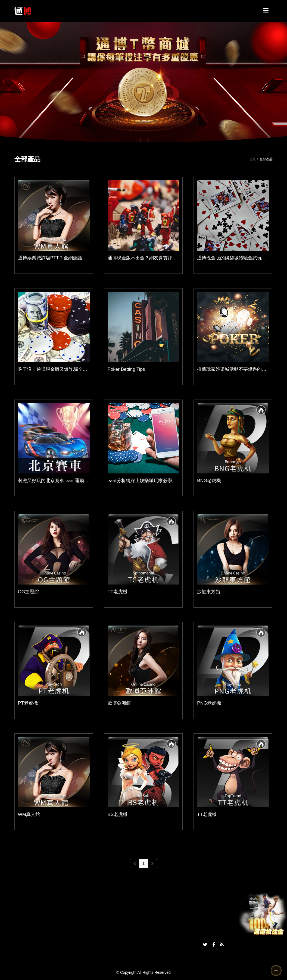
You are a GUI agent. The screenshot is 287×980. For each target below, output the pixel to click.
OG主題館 (28, 592)
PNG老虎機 (209, 703)
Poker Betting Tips (126, 369)
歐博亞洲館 (119, 703)
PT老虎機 (28, 703)
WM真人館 (29, 814)
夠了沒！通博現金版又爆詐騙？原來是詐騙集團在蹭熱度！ (78, 369)
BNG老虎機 (209, 481)
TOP (276, 970)
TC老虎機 (118, 592)
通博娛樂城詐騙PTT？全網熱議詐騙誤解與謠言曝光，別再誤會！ (85, 258)
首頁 (252, 159)
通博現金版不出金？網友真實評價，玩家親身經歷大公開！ (168, 258)
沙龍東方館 (209, 592)
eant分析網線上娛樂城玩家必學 (140, 481)
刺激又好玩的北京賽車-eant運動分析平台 (60, 481)
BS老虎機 (118, 814)
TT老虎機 (207, 814)
